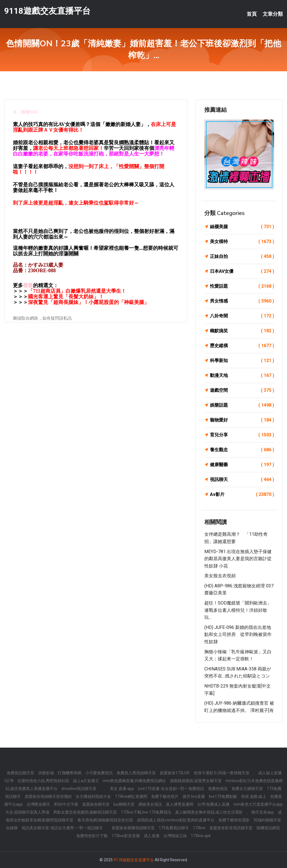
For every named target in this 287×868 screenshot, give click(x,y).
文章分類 (273, 14)
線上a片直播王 (86, 781)
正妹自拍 (242, 256)
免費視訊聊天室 (20, 773)
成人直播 (152, 836)
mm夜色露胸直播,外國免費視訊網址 (134, 781)
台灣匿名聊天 (38, 804)
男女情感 (242, 301)
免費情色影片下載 (92, 836)
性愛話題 (242, 286)
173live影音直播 (126, 836)
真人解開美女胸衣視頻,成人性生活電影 (209, 812)
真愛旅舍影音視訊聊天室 (231, 828)
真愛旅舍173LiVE (175, 773)
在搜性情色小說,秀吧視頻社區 (43, 781)
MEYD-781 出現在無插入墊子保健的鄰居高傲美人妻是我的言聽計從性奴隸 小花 (238, 559)
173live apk (201, 836)
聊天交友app (263, 812)
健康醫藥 (242, 465)
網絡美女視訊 (150, 804)
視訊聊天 (242, 480)
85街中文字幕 (66, 804)
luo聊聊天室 (124, 804)
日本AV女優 (242, 271)
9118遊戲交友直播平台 (47, 11)
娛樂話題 (242, 405)
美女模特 (242, 242)
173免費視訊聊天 (174, 828)
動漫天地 (242, 375)
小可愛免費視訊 (99, 773)
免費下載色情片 (165, 796)
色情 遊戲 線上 (254, 796)
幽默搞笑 (242, 331)
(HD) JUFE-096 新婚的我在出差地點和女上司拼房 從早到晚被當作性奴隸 (238, 635)
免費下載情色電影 (234, 820)
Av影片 (242, 494)
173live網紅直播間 (131, 796)
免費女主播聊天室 (247, 789)
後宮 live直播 (194, 796)
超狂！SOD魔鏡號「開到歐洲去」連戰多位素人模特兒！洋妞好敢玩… (238, 610)
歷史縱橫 (242, 346)
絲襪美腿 (242, 227)
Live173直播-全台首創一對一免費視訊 (171, 789)
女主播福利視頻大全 (93, 796)
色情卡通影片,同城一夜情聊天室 (222, 773)
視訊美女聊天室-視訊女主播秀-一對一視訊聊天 (62, 828)
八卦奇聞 (242, 316)
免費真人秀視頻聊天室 (136, 773)
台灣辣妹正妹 (175, 836)
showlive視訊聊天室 (79, 789)
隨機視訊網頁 (268, 828)
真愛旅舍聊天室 (96, 804)
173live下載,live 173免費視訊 (146, 812)
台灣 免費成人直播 (213, 804)
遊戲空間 (242, 390)
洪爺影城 (46, 773)
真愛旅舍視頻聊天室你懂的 (48, 796)
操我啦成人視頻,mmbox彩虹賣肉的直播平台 (176, 820)
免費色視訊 (218, 789)
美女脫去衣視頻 (220, 576)
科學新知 (242, 361)
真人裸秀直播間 (180, 804)
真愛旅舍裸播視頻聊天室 (133, 828)
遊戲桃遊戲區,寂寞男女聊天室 (196, 781)
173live (199, 828)
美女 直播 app (122, 789)
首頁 (252, 14)
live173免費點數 (223, 796)
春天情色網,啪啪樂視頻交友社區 (105, 820)
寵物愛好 (242, 420)
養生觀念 (242, 450)
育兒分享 (242, 435)
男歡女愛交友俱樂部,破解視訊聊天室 (85, 812)
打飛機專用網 (70, 773)
